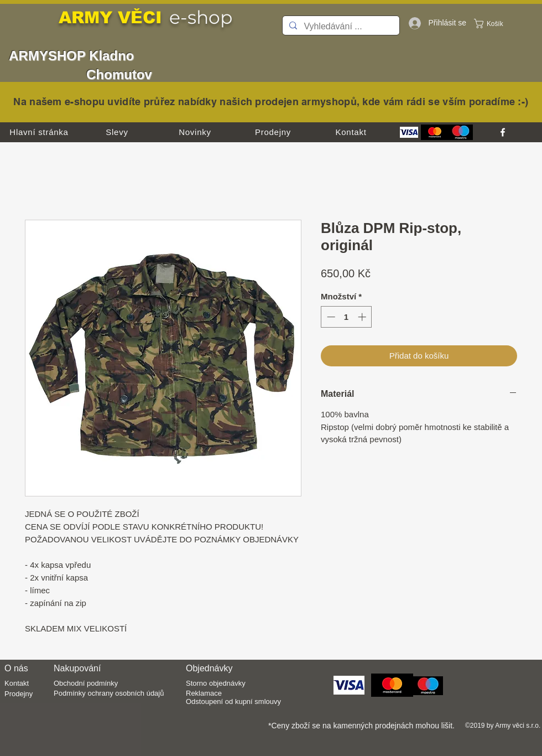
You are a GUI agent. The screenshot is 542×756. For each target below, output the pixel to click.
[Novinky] (195, 132)
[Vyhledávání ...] (340, 27)
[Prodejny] (273, 132)
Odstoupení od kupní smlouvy (233, 701)
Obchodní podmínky (86, 683)
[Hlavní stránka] (39, 132)
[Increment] (363, 317)
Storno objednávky (216, 683)
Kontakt (17, 683)
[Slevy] (117, 132)
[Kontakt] (351, 132)
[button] (495, 24)
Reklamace (204, 693)
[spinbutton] (346, 317)
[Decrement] (330, 317)
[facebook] (503, 132)
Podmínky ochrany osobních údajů (109, 693)
